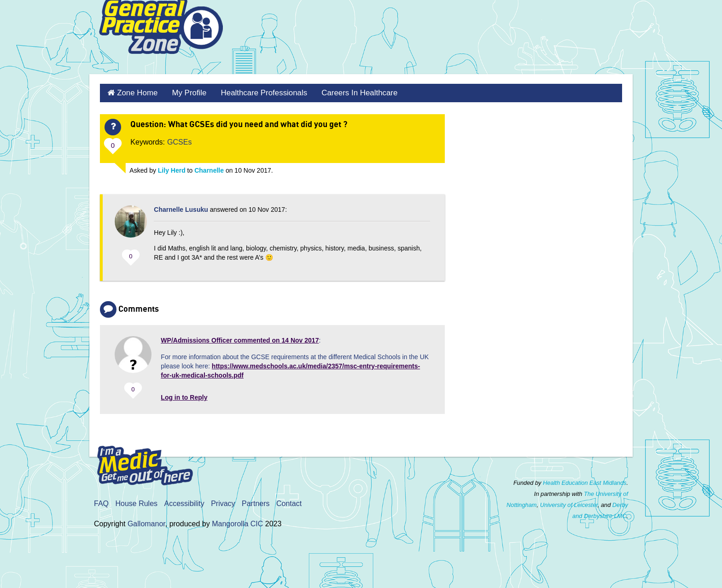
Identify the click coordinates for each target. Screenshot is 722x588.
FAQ (101, 502)
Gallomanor (146, 522)
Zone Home (135, 92)
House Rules (136, 502)
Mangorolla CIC (237, 522)
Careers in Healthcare (347, 92)
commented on (240, 339)
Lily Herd (172, 169)
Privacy (223, 502)
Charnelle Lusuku (181, 208)
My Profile (185, 92)
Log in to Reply (184, 396)
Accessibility (184, 502)
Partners (256, 502)
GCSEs (179, 141)
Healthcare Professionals (256, 92)
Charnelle (209, 169)
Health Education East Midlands (585, 481)
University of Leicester (569, 504)
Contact (289, 502)
